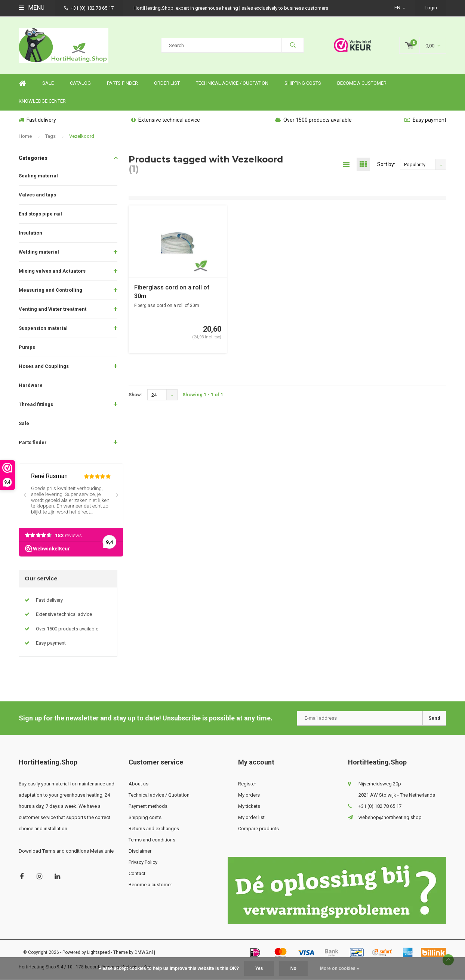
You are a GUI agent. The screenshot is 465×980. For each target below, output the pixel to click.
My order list (251, 817)
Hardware (31, 385)
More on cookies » (340, 968)
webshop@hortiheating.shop (390, 817)
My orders (249, 795)
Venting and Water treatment (53, 309)
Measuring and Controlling (50, 290)
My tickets (249, 806)
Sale (24, 423)
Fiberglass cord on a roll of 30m (172, 292)
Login (431, 8)
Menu (32, 8)
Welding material (39, 252)
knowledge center (42, 101)
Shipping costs (303, 83)
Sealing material (38, 176)
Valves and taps (37, 195)
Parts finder (122, 83)
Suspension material (43, 328)
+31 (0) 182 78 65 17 (89, 8)
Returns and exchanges (154, 829)
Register (247, 784)
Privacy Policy (143, 862)
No (293, 968)
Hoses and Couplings (44, 366)
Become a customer (362, 83)
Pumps (27, 347)
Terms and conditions (152, 840)
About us (138, 784)
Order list (167, 83)
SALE (48, 83)
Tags (50, 136)
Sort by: (386, 164)
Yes (259, 968)
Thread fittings (36, 404)
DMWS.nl (144, 952)
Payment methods (148, 806)
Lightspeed (98, 952)
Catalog (80, 83)
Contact (137, 873)
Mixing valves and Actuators (52, 271)
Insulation (30, 233)
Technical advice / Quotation (232, 83)
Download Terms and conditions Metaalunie (66, 851)
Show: (136, 395)
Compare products (258, 829)
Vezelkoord (82, 136)
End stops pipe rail (40, 214)
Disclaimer (140, 851)
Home (22, 83)
